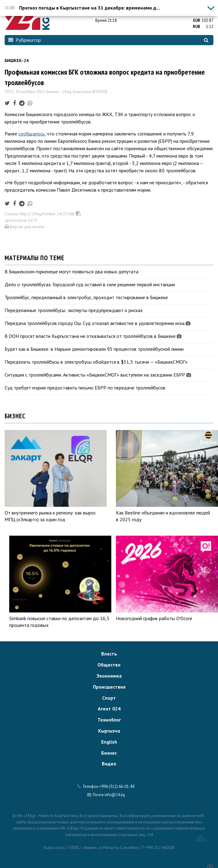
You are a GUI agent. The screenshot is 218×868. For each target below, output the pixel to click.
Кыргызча (109, 731)
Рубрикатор (25, 40)
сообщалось (32, 134)
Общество (109, 665)
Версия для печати (24, 227)
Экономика (109, 676)
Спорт (109, 698)
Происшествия (109, 687)
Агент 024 (109, 709)
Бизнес (109, 753)
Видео (109, 764)
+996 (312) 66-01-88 (117, 786)
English (109, 742)
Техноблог (109, 720)
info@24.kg (115, 795)
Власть (109, 654)
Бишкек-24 (17, 61)
